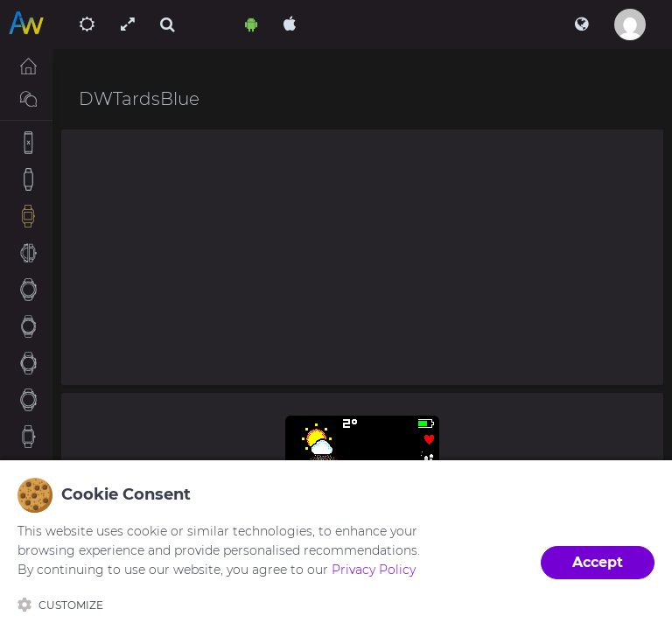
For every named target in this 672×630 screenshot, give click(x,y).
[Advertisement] (362, 257)
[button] (581, 24)
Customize (60, 605)
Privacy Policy (374, 570)
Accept (598, 562)
